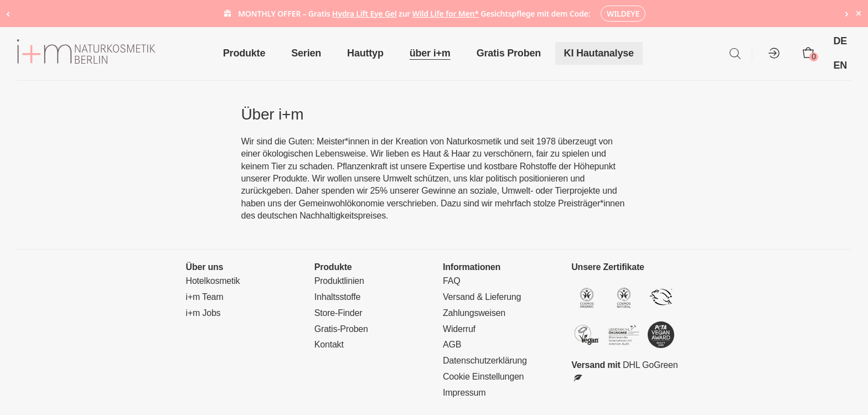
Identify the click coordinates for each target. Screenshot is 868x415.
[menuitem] (846, 41)
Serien (306, 53)
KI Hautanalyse (599, 53)
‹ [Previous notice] (8, 13)
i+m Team (205, 297)
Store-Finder (339, 313)
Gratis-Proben (341, 329)
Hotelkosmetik (213, 281)
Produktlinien (339, 281)
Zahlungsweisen (474, 313)
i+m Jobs (203, 313)
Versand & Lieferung (482, 297)
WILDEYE (623, 14)
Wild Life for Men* (446, 14)
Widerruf (459, 329)
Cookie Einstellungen (483, 377)
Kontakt (329, 344)
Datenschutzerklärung (485, 360)
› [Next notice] (847, 13)
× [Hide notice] (858, 13)
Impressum (464, 393)
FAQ (451, 281)
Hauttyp (365, 53)
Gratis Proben (509, 53)
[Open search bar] (735, 53)
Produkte (244, 53)
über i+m (430, 53)
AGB (452, 344)
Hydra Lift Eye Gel (365, 14)
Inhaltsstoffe (337, 297)
